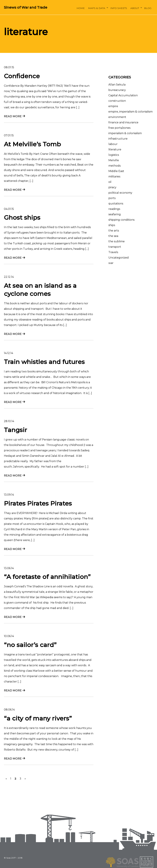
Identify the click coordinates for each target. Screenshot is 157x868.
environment (117, 117)
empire (113, 106)
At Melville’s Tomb (32, 144)
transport (115, 247)
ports (112, 198)
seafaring (115, 214)
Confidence (22, 76)
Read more (13, 116)
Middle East (116, 171)
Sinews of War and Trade (26, 7)
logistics (114, 155)
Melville (114, 160)
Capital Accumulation (123, 95)
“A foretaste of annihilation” (47, 577)
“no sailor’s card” (30, 645)
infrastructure (118, 139)
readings (114, 209)
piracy (112, 187)
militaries (114, 176)
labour (113, 144)
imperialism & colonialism (125, 133)
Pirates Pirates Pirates (38, 503)
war (111, 263)
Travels (113, 252)
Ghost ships (22, 217)
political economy (120, 193)
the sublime (117, 241)
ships (112, 225)
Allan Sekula (117, 85)
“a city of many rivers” (38, 718)
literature (115, 149)
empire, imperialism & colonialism (130, 112)
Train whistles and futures (44, 362)
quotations (116, 204)
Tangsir (15, 430)
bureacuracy (117, 90)
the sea (113, 236)
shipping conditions (121, 220)
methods (114, 166)
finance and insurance (123, 122)
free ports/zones (119, 128)
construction (117, 101)
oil (110, 182)
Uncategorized (119, 258)
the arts (114, 231)
